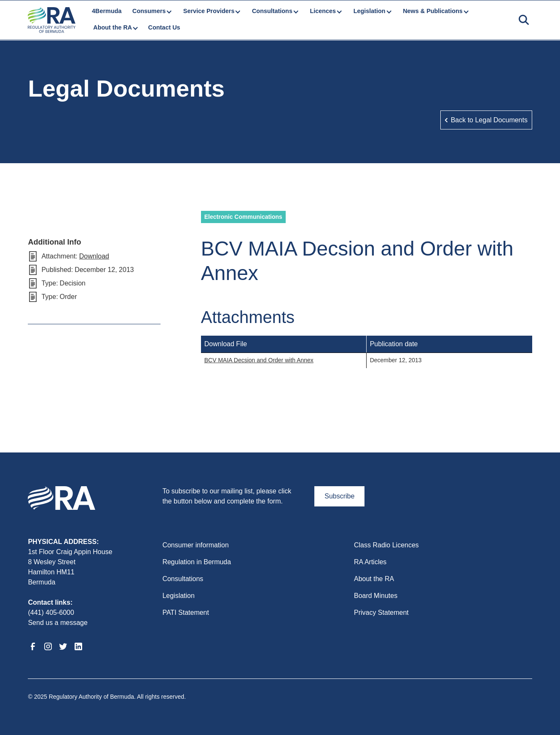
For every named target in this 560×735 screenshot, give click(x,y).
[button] (152, 11)
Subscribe (339, 496)
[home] (51, 20)
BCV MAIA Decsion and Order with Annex (259, 360)
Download (94, 256)
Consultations (183, 579)
